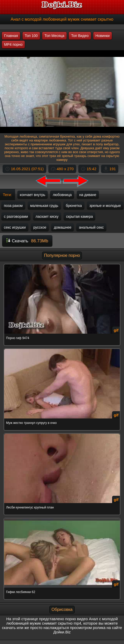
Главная (11, 36)
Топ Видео (80, 36)
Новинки (103, 36)
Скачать (27, 241)
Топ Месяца (54, 36)
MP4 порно (13, 44)
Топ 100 (31, 36)
